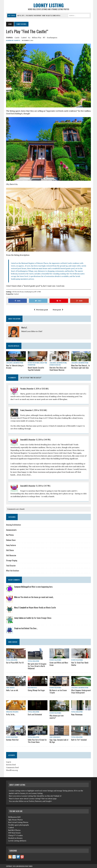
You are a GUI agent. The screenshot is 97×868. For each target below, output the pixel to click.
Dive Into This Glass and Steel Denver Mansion (58, 369)
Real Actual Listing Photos (18, 822)
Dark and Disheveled (35, 714)
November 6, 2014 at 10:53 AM (36, 410)
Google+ (49, 801)
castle (17, 38)
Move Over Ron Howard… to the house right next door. (80, 367)
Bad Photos (10, 535)
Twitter (31, 801)
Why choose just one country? (56, 717)
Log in (9, 761)
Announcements (11, 530)
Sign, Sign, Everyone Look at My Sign (59, 741)
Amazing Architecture (15, 363)
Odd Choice (10, 550)
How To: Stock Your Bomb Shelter (80, 664)
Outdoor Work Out (12, 740)
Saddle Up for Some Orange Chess (39, 618)
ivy (29, 38)
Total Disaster (11, 565)
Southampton (52, 38)
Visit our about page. (49, 798)
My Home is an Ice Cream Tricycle (58, 691)
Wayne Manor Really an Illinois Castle (42, 607)
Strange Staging (12, 560)
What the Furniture (13, 571)
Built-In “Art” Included (79, 740)
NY (44, 38)
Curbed (24, 38)
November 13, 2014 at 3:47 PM (39, 486)
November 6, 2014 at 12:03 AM (37, 389)
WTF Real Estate (15, 832)
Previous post (41, 310)
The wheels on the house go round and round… (37, 597)
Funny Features (34, 363)
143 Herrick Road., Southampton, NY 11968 (26, 292)
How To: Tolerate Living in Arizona (15, 367)
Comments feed (12, 767)
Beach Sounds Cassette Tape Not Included (37, 369)
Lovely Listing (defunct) (17, 840)
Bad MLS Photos (14, 830)
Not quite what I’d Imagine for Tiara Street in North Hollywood (37, 666)
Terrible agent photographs (19, 824)
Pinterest (38, 801)
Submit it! (58, 796)
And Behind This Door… (29, 628)
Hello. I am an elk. (12, 690)
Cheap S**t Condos (15, 835)
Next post (58, 310)
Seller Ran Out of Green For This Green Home (37, 741)
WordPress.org (12, 770)
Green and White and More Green (58, 664)
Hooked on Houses (15, 838)
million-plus (37, 38)
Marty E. (17, 40)
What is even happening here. (42, 587)
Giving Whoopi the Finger (36, 690)
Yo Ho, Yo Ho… (11, 714)
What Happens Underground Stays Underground (81, 691)
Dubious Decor (55, 365)
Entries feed (11, 764)
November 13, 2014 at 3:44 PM (39, 440)
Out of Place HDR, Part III (15, 663)
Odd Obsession (11, 555)
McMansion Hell (14, 817)
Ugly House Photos (15, 819)
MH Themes (29, 866)
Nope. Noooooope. (77, 714)
